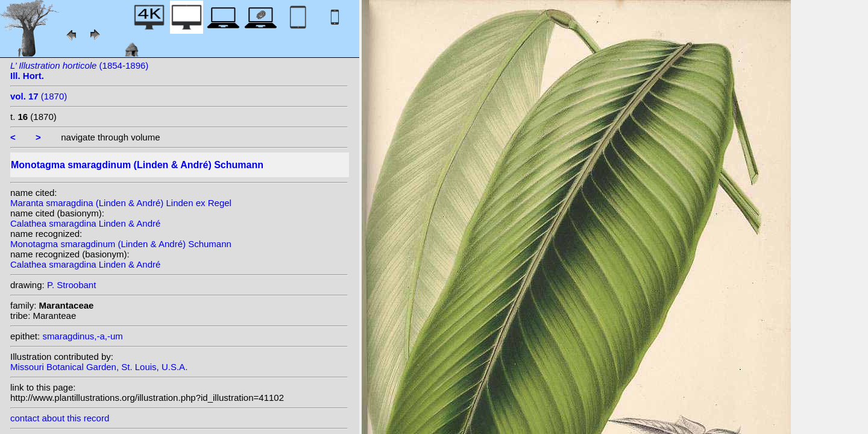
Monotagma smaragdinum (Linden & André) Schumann (121, 244)
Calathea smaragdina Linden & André (85, 223)
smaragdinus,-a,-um (82, 336)
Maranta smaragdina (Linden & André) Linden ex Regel (121, 203)
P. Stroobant (71, 285)
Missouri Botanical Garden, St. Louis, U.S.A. (99, 367)
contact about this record (60, 418)
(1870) (39, 96)
